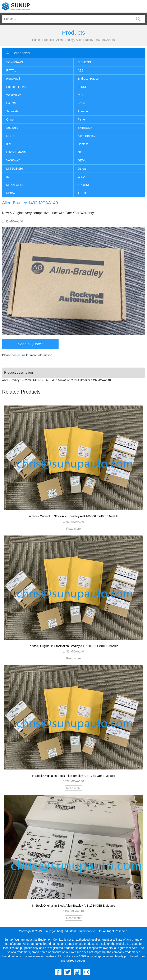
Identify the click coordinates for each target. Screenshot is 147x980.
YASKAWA (13, 160)
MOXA (11, 193)
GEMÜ (82, 160)
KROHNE (84, 185)
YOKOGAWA (15, 62)
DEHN (10, 136)
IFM (9, 144)
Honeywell (13, 79)
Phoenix (83, 111)
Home (36, 40)
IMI (8, 177)
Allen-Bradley (65, 40)
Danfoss (83, 144)
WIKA (82, 177)
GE (80, 152)
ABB (81, 70)
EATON (11, 103)
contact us (19, 355)
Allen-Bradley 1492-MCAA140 (95, 40)
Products (48, 40)
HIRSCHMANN (16, 152)
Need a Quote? (30, 344)
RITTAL (11, 70)
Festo (81, 103)
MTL (81, 95)
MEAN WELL (15, 185)
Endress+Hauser (89, 79)
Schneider (13, 111)
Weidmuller (14, 95)
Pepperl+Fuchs (16, 87)
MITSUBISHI (15, 169)
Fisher (82, 120)
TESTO (83, 193)
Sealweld (12, 128)
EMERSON (85, 128)
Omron (11, 120)
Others (82, 169)
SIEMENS (84, 62)
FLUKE (82, 87)
